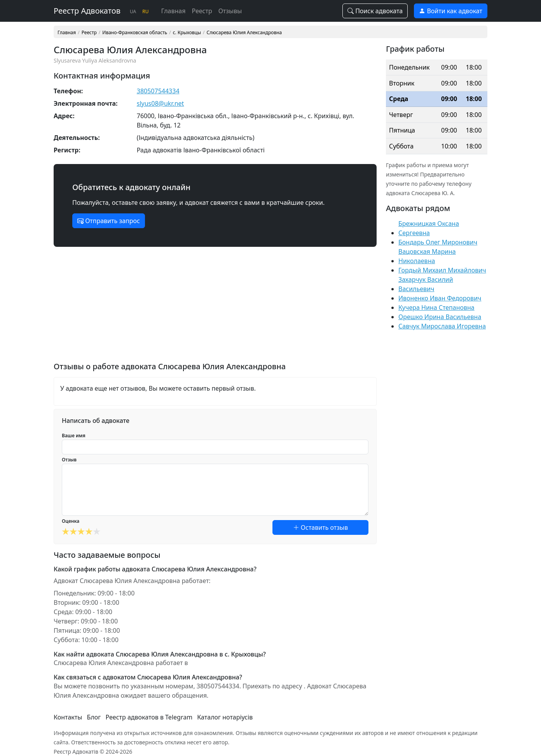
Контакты (68, 717)
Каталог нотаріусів (225, 717)
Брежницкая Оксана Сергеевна (429, 228)
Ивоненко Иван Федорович (440, 298)
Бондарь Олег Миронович (438, 242)
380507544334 (158, 91)
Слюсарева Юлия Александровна (244, 33)
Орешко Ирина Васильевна (440, 317)
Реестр (202, 11)
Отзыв (69, 460)
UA (133, 11)
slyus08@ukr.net (161, 103)
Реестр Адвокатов (87, 11)
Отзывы (230, 11)
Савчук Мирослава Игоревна (442, 326)
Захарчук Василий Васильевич (426, 284)
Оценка (71, 521)
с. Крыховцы (187, 33)
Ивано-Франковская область (135, 33)
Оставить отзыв (321, 527)
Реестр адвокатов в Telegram (149, 717)
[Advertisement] (215, 307)
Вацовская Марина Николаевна (427, 256)
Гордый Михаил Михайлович (442, 270)
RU (145, 11)
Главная (174, 11)
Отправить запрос (109, 221)
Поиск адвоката (375, 11)
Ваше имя (74, 436)
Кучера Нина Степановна (436, 307)
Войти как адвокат (451, 11)
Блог (94, 717)
